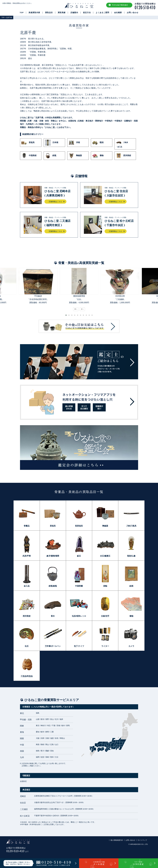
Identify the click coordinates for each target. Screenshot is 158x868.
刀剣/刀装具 (131, 526)
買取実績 (62, 13)
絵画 (131, 586)
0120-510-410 (17, 851)
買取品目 (49, 13)
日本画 (52, 143)
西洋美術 (123, 156)
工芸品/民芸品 (27, 676)
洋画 (74, 143)
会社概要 (118, 13)
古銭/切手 (105, 616)
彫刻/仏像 (131, 556)
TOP (22, 13)
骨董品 (27, 526)
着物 (98, 156)
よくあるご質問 (102, 13)
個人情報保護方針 (117, 840)
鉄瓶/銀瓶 (53, 586)
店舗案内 (74, 13)
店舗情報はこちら (55, 202)
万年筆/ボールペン (53, 646)
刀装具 (125, 144)
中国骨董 (79, 586)
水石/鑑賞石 (105, 556)
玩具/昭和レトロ (79, 616)
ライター (105, 646)
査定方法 (87, 13)
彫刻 (98, 143)
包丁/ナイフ (79, 646)
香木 (53, 616)
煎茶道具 (79, 526)
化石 (27, 646)
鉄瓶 (51, 156)
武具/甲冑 (27, 556)
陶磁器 (75, 156)
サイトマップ (142, 840)
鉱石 (79, 556)
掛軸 (105, 586)
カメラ (131, 646)
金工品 (27, 586)
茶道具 (28, 143)
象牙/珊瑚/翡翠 (53, 556)
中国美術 (29, 156)
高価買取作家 (34, 13)
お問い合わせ (133, 13)
